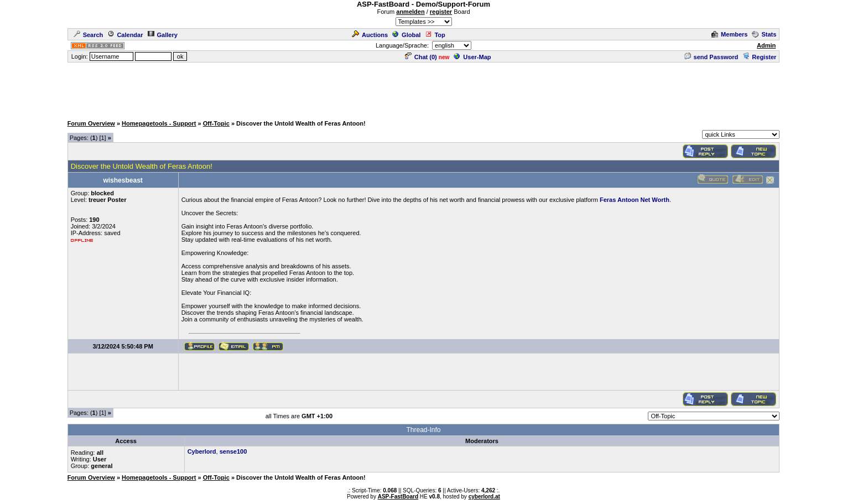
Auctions (370, 35)
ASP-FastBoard (398, 497)
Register (759, 57)
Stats (764, 34)
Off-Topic (216, 123)
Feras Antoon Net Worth (635, 200)
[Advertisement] (424, 89)
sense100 (233, 451)
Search (89, 35)
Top (435, 35)
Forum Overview (91, 123)
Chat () (421, 57)
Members (729, 34)
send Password (711, 57)
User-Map (472, 57)
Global (406, 35)
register (441, 12)
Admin (766, 45)
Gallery (163, 35)
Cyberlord (202, 451)
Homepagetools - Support (159, 123)
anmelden (410, 12)
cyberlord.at (484, 497)
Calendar (125, 35)
